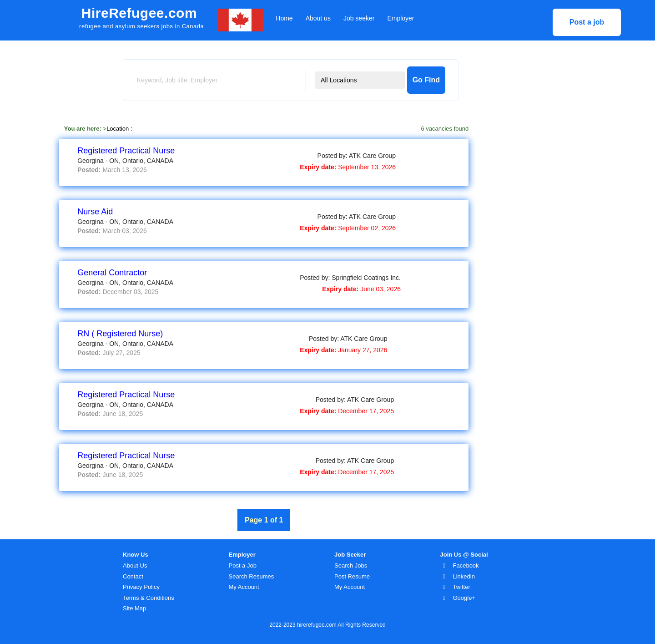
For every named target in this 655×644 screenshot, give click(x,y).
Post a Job (243, 565)
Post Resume (352, 576)
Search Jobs (351, 565)
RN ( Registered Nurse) (120, 334)
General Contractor (112, 273)
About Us (135, 565)
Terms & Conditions (149, 598)
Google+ (464, 598)
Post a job (587, 22)
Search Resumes (252, 576)
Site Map (134, 608)
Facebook (466, 565)
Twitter (462, 587)
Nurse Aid (95, 212)
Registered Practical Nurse (126, 151)
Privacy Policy (141, 587)
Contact (133, 576)
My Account (244, 587)
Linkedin (464, 576)
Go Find (426, 80)
